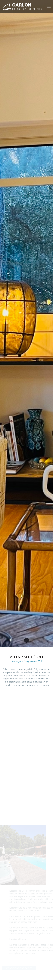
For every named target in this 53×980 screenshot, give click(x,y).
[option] (26, 323)
